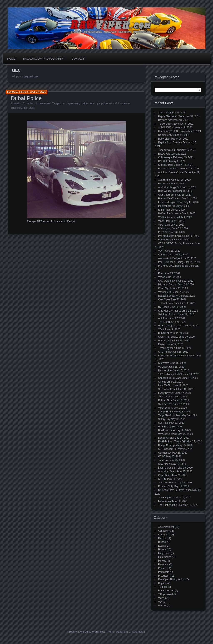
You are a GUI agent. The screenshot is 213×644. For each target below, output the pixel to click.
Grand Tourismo (167, 195)
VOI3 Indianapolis (168, 217)
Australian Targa (167, 187)
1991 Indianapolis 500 (170, 374)
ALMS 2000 (165, 128)
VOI (160, 602)
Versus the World (168, 434)
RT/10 (161, 154)
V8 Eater (163, 367)
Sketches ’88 (165, 404)
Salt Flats (163, 423)
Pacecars (163, 564)
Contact (78, 59)
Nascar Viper (165, 370)
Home (11, 59)
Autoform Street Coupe (171, 172)
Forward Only (166, 486)
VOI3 (161, 329)
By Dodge (164, 307)
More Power (165, 501)
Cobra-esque (165, 157)
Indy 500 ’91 (165, 385)
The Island (164, 322)
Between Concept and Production (177, 356)
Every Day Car (166, 393)
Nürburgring (165, 228)
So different (164, 135)
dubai (92, 103)
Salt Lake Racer (167, 483)
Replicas (163, 583)
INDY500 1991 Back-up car (173, 266)
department (73, 103)
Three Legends (167, 348)
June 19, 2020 (38, 92)
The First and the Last (170, 505)
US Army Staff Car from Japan (175, 490)
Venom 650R (165, 292)
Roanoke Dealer (167, 169)
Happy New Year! (168, 116)
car (64, 103)
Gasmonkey (165, 453)
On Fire (162, 382)
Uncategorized (43, 103)
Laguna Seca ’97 (167, 468)
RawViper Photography (171, 579)
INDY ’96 (163, 232)
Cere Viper (164, 299)
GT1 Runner (165, 352)
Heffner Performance (170, 213)
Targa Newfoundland (170, 415)
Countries (28, 103)
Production (164, 576)
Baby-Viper (164, 139)
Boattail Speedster (168, 296)
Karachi (162, 344)
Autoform (163, 318)
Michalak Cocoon (168, 285)
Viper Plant (164, 221)
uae (25, 108)
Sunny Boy (164, 419)
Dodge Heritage (167, 412)
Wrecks (162, 606)
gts (98, 103)
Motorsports (165, 557)
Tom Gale (163, 460)
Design (162, 538)
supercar (125, 103)
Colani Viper (165, 255)
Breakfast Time (166, 430)
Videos (162, 598)
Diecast (162, 542)
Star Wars (164, 363)
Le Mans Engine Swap (171, 202)
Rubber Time (165, 400)
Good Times (165, 475)
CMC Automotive (167, 281)
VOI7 (161, 251)
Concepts (163, 531)
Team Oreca (165, 397)
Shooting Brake (167, 498)
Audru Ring (164, 180)
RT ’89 (162, 184)
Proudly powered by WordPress (86, 632)
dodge (84, 103)
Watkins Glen (165, 341)
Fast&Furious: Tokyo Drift (172, 442)
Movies (162, 561)
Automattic (138, 632)
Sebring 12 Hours (168, 314)
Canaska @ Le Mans (170, 378)
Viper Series (165, 408)
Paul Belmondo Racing (171, 262)
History (162, 550)
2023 (161, 113)
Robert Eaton (165, 240)
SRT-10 (162, 479)
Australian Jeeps (167, 471)
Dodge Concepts (167, 445)
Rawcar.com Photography (43, 59)
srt (111, 103)
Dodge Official (166, 438)
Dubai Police (26, 98)
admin (23, 92)
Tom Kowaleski (166, 150)
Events (162, 546)
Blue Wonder (165, 191)
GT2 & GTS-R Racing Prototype (176, 243)
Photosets (164, 572)
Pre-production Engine (170, 236)
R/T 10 (162, 161)
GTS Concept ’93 (168, 449)
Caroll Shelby (165, 165)
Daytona (163, 120)
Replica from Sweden (170, 142)
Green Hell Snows (168, 337)
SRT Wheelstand (167, 389)
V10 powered (165, 594)
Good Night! (165, 288)
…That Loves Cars (168, 303)
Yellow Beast (165, 124)
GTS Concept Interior (170, 326)
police (104, 103)
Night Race (164, 210)
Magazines (164, 553)
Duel (161, 273)
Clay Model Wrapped (170, 311)
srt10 (116, 103)
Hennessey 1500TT (169, 131)
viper (32, 108)
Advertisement (166, 527)
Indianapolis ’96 (167, 206)
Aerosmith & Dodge (169, 258)
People (162, 568)
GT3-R (162, 456)
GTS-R (162, 427)
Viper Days (164, 225)
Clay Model (164, 464)
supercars (17, 108)
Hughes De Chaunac (170, 199)
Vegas (162, 277)
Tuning (162, 587)
